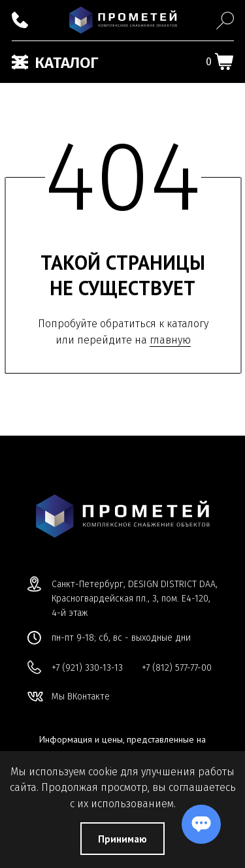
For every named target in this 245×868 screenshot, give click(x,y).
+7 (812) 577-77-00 (177, 668)
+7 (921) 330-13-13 (87, 668)
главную (170, 340)
